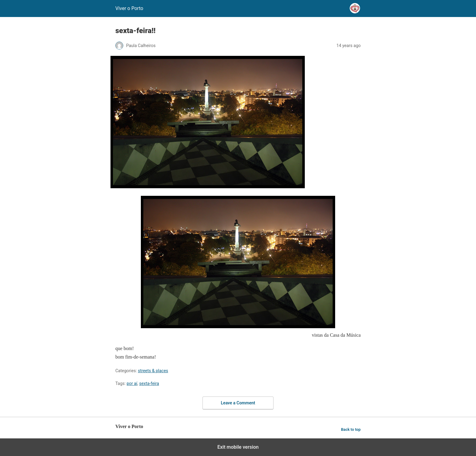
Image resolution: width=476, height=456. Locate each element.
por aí (132, 383)
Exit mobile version (238, 447)
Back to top (351, 429)
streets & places (153, 371)
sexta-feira (149, 383)
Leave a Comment (238, 403)
